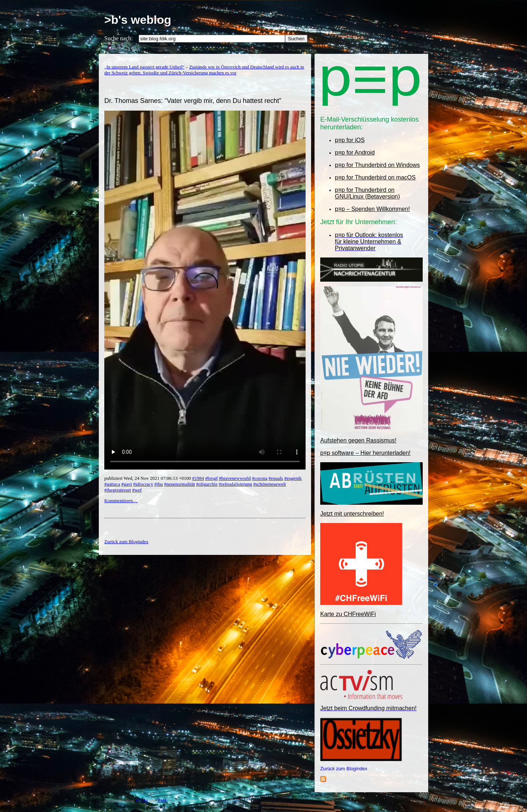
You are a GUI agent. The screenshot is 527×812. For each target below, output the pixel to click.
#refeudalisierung (236, 484)
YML (162, 800)
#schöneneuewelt (270, 484)
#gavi (127, 484)
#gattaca (112, 484)
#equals (276, 478)
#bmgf (212, 478)
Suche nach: (119, 38)
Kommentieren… (121, 500)
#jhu (159, 484)
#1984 (198, 478)
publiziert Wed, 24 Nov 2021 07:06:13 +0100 (148, 478)
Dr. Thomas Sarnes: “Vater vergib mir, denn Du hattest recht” (193, 101)
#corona (260, 478)
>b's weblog (138, 20)
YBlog (142, 800)
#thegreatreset (118, 490)
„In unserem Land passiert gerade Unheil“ (144, 67)
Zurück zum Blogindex (344, 769)
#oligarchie (207, 484)
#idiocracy (143, 484)
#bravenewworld (235, 478)
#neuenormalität (179, 484)
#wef (137, 490)
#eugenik (293, 478)
